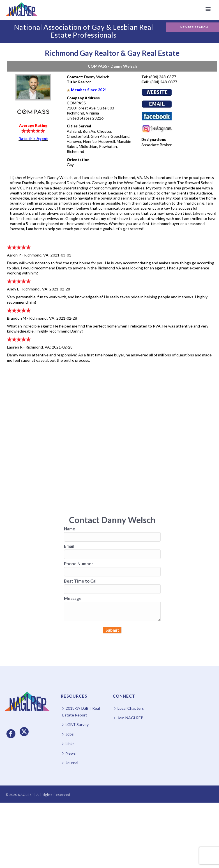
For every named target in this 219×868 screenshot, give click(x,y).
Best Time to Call (81, 581)
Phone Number (79, 564)
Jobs (68, 734)
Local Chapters (129, 708)
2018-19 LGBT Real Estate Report (81, 712)
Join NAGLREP (129, 718)
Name (70, 529)
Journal (70, 763)
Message (73, 598)
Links (68, 744)
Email (69, 546)
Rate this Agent (33, 138)
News (69, 753)
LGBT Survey (75, 724)
